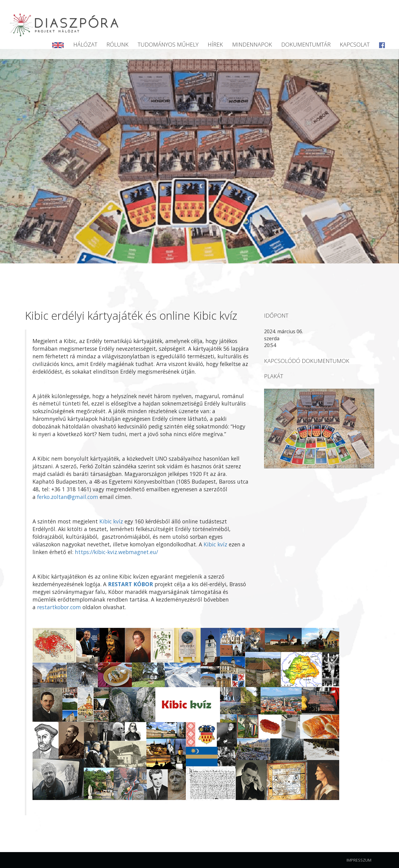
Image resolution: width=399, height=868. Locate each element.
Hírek (215, 44)
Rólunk (117, 44)
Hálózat (85, 44)
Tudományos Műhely (168, 44)
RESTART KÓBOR (130, 584)
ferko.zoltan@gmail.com (68, 497)
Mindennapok (252, 44)
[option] (199, 156)
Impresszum (359, 860)
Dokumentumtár (306, 44)
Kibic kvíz (111, 521)
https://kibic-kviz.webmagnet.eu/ (116, 552)
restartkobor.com (59, 607)
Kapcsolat (355, 44)
